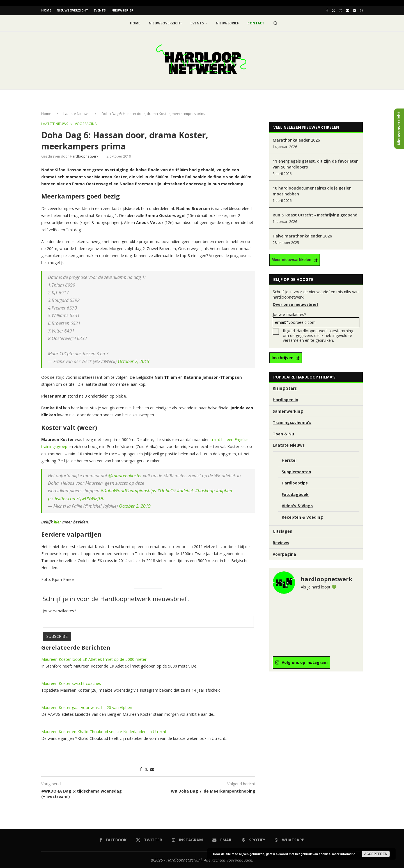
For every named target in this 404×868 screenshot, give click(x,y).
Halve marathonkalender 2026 (302, 236)
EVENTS (100, 10)
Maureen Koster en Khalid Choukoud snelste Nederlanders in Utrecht (104, 731)
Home (46, 10)
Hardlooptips (295, 483)
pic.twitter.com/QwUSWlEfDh (76, 498)
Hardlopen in (285, 399)
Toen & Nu (283, 433)
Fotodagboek (295, 494)
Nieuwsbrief (122, 10)
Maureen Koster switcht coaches (71, 683)
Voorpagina (284, 554)
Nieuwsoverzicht (72, 10)
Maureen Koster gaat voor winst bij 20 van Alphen (87, 707)
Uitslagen (283, 531)
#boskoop (205, 490)
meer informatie (344, 854)
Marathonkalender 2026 (296, 140)
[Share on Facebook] (141, 769)
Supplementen (296, 471)
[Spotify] (354, 10)
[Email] (347, 10)
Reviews (281, 542)
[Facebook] (327, 10)
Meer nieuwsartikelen (291, 259)
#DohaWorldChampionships (128, 490)
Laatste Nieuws (76, 113)
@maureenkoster (125, 475)
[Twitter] (333, 10)
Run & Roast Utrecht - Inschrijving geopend (315, 215)
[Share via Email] (152, 769)
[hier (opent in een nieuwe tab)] (58, 522)
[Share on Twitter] (146, 769)
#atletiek (185, 490)
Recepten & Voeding (302, 517)
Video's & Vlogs (297, 505)
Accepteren (376, 854)
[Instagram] (340, 10)
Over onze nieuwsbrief (296, 304)
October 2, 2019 (134, 361)
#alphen (224, 490)
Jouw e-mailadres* (316, 319)
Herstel (289, 460)
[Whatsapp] (361, 10)
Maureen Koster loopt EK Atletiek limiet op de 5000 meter (94, 659)
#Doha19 (166, 490)
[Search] (276, 23)
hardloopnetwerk (84, 156)
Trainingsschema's (292, 422)
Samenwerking (288, 411)
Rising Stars (285, 388)
